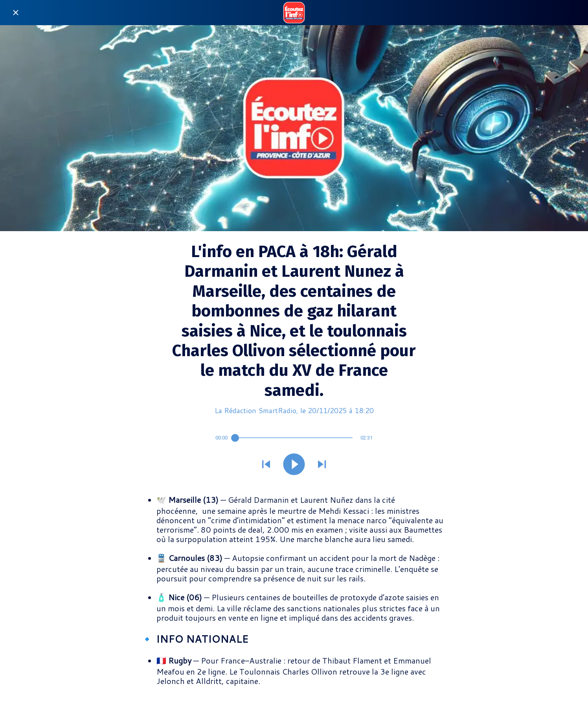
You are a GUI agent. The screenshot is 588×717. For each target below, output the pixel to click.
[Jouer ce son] (294, 465)
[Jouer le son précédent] (266, 465)
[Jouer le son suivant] (322, 465)
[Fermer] (16, 13)
